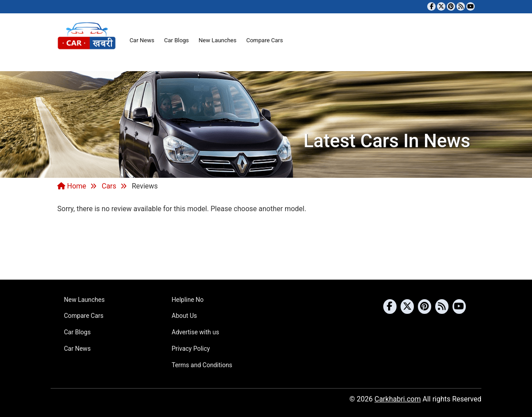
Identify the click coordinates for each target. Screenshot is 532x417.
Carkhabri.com (397, 399)
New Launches (217, 40)
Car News (142, 40)
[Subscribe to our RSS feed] (461, 6)
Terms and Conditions (202, 365)
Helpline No (188, 300)
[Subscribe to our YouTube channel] (470, 6)
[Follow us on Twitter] (441, 6)
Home (72, 186)
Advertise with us (196, 332)
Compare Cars (264, 40)
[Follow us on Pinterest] (451, 6)
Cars (109, 186)
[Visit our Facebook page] (431, 6)
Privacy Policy (191, 349)
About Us (185, 316)
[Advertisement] (266, 245)
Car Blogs (176, 40)
